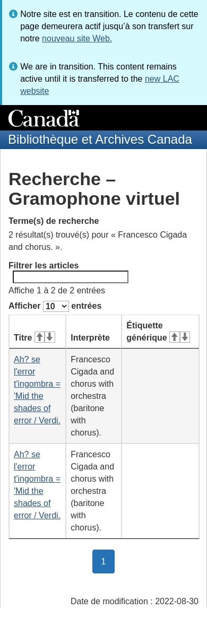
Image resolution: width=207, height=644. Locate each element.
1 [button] (108, 561)
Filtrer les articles (68, 272)
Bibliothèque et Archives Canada (100, 139)
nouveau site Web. (77, 38)
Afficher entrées (55, 306)
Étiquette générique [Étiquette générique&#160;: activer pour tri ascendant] (158, 332)
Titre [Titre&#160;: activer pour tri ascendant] (34, 338)
